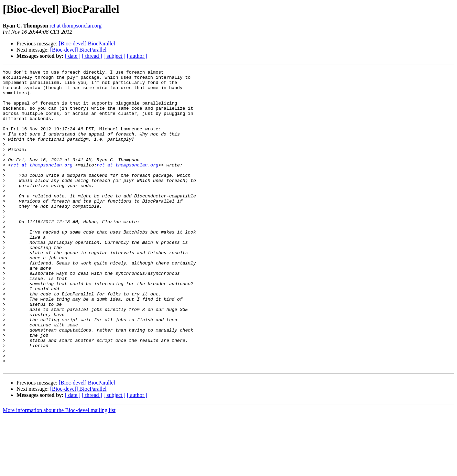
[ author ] (137, 56)
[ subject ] (115, 56)
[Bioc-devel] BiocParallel (87, 44)
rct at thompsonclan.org (75, 26)
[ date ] (73, 56)
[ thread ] (92, 56)
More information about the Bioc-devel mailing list (59, 470)
